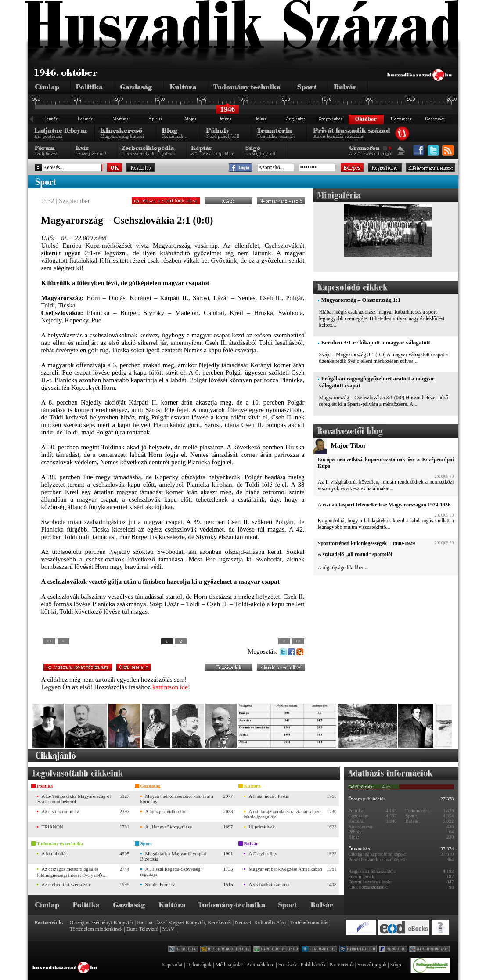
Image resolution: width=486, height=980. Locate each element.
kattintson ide (170, 687)
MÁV (169, 929)
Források (288, 965)
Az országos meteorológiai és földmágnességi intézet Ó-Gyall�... (72, 872)
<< (49, 641)
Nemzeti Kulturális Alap (261, 922)
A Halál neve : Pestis (269, 796)
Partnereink (341, 965)
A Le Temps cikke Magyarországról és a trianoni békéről (74, 799)
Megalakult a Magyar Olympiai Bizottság (173, 856)
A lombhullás (55, 853)
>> (298, 641)
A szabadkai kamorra (269, 884)
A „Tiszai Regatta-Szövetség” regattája (172, 872)
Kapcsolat (172, 965)
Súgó (396, 965)
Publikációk (313, 965)
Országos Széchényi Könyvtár (102, 922)
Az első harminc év (60, 811)
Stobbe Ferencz (160, 884)
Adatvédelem (260, 965)
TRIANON (53, 827)
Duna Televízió (142, 929)
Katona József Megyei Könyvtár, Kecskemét (184, 922)
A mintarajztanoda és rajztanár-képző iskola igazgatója (283, 814)
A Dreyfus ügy (263, 853)
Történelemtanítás (309, 922)
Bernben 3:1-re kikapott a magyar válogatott (376, 342)
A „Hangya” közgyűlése (169, 827)
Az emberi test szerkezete (67, 884)
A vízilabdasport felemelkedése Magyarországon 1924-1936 (384, 505)
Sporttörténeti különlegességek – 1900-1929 (367, 543)
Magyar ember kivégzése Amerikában (286, 869)
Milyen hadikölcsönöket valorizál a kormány (177, 799)
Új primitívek (262, 827)
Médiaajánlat (229, 965)
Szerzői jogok (372, 965)
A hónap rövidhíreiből (167, 811)
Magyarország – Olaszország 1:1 (361, 300)
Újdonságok (199, 965)
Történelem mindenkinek (96, 929)
